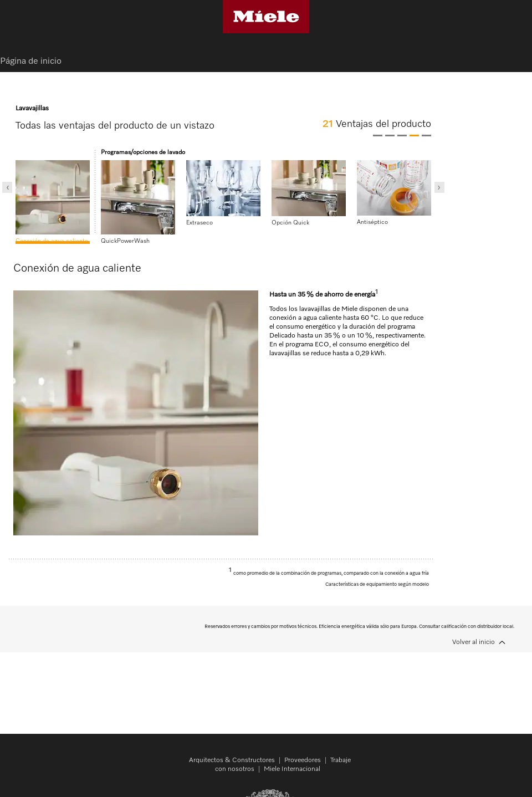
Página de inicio (31, 62)
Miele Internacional (292, 769)
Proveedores (303, 760)
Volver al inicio (474, 642)
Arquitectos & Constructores (232, 760)
